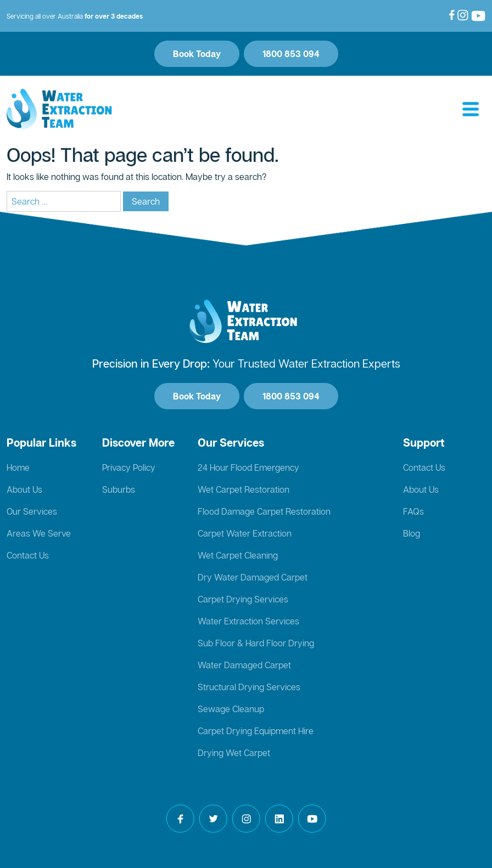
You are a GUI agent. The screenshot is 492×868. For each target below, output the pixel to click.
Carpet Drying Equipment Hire (256, 731)
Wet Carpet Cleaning (238, 555)
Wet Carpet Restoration (244, 489)
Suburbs (119, 489)
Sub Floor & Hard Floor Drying (256, 643)
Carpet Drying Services (243, 599)
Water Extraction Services (248, 621)
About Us (24, 489)
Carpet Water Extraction (245, 533)
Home (18, 467)
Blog (412, 533)
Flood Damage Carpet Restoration (264, 511)
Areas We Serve (39, 533)
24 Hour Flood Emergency (248, 467)
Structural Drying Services (249, 687)
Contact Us (28, 555)
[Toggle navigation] (471, 110)
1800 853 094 (291, 54)
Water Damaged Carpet (244, 665)
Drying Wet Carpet (234, 753)
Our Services (32, 511)
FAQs (413, 511)
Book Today (197, 54)
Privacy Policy (129, 467)
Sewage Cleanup (231, 709)
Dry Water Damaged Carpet (253, 577)
